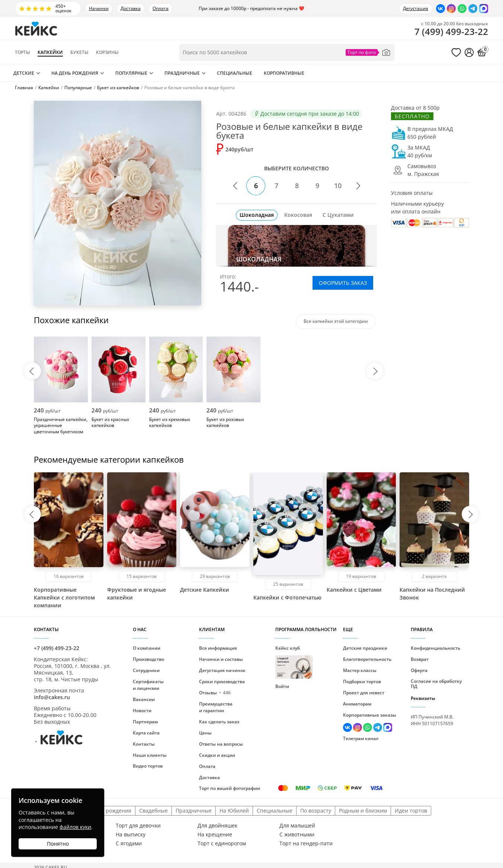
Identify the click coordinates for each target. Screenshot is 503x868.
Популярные (131, 73)
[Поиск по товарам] (287, 52)
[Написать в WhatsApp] (462, 9)
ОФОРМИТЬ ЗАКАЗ (343, 283)
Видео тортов (148, 766)
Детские (24, 73)
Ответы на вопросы (221, 744)
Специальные (235, 73)
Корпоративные (284, 73)
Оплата (161, 8)
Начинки (99, 8)
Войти (282, 686)
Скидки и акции (217, 755)
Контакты (144, 744)
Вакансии (144, 699)
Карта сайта (146, 733)
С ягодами (129, 843)
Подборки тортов (362, 681)
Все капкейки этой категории (336, 321)
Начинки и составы (221, 659)
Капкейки (50, 52)
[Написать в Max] (484, 9)
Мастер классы (360, 670)
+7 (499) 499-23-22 (57, 648)
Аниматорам (357, 704)
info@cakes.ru (52, 697)
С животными (297, 835)
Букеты (79, 52)
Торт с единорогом (222, 843)
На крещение (215, 835)
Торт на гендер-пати (306, 843)
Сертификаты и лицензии (148, 685)
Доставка (131, 8)
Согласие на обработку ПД (436, 684)
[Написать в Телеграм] (473, 9)
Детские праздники (365, 648)
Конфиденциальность (435, 648)
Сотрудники (146, 670)
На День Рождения (75, 73)
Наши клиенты (150, 755)
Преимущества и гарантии (216, 707)
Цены (205, 733)
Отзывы (215, 693)
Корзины (107, 52)
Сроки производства (222, 681)
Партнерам (145, 722)
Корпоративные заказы (370, 715)
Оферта (419, 670)
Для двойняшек (217, 826)
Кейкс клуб (294, 662)
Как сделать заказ (219, 722)
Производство (148, 659)
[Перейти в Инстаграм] (451, 9)
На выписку (131, 835)
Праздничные (182, 73)
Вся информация (218, 648)
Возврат (420, 659)
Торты (23, 52)
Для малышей (297, 826)
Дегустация (416, 8)
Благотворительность (367, 659)
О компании (147, 648)
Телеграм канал (361, 738)
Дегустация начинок (222, 670)
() (451, 32)
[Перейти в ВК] (440, 9)
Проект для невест (364, 693)
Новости (142, 711)
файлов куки (75, 827)
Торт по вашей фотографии (230, 788)
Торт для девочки (138, 826)
